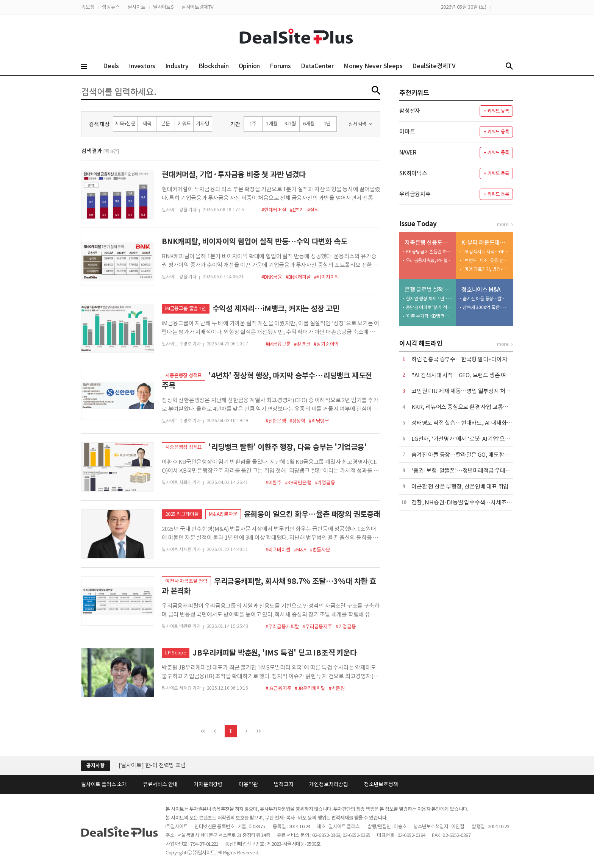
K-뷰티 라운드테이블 (485, 243)
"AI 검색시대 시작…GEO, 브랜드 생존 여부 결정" (486, 252)
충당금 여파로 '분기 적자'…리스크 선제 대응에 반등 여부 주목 (429, 307)
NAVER (408, 152)
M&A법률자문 (223, 514)
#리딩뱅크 (319, 421)
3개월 (290, 124)
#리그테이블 (278, 550)
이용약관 (248, 784)
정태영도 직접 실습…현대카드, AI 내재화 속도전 (467, 423)
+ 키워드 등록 (496, 111)
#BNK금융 (272, 277)
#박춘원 (337, 688)
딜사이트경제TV (197, 7)
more (503, 224)
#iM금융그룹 (278, 344)
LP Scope (176, 653)
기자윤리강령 (208, 784)
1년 (327, 124)
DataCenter (317, 66)
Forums (280, 66)
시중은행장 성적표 (184, 375)
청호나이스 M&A (481, 290)
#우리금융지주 (317, 627)
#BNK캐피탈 (298, 277)
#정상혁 (297, 421)
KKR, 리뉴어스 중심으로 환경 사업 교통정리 (462, 407)
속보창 (88, 7)
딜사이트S (163, 7)
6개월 (309, 124)
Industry (177, 66)
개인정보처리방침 (328, 784)
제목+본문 (125, 124)
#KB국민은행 (298, 483)
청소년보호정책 (381, 784)
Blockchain (214, 66)
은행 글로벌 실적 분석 (429, 290)
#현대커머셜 (274, 210)
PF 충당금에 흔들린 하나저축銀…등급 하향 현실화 (429, 252)
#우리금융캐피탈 (282, 627)
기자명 (202, 124)
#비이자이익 (327, 277)
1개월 (272, 124)
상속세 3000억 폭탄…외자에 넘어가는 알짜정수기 (486, 307)
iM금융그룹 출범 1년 (186, 308)
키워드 (184, 124)
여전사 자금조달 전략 (186, 581)
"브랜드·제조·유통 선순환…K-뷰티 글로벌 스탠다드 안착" (486, 260)
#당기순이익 (326, 344)
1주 (253, 124)
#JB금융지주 (279, 688)
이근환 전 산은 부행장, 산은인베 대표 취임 (460, 486)
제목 (147, 124)
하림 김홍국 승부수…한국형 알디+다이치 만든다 (468, 359)
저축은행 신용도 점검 (429, 243)
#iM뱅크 (302, 344)
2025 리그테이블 (182, 514)
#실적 (313, 210)
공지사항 (95, 766)
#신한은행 (276, 421)
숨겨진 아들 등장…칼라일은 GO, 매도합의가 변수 (486, 299)
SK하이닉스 (413, 173)
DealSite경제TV (438, 66)
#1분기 (297, 210)
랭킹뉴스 (111, 7)
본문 (166, 124)
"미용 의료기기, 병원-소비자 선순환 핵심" (486, 269)
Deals (111, 66)
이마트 (407, 132)
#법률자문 (320, 550)
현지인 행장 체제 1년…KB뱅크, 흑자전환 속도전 (429, 299)
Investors (142, 66)
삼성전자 (410, 111)
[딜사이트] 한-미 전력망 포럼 (152, 765)
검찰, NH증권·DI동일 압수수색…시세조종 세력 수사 (473, 502)
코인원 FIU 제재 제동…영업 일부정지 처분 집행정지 (472, 391)
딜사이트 (137, 7)
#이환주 (274, 483)
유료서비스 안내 (160, 784)
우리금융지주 (415, 194)
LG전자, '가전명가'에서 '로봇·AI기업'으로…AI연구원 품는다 (482, 439)
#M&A (300, 550)
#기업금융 (325, 483)
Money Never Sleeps (373, 66)
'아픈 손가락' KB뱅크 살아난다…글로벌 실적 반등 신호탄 (429, 316)
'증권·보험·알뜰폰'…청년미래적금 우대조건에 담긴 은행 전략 (483, 471)
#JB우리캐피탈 (310, 688)
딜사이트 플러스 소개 (104, 784)
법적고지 (284, 784)
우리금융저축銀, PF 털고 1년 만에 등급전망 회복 (429, 260)
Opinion (249, 66)
